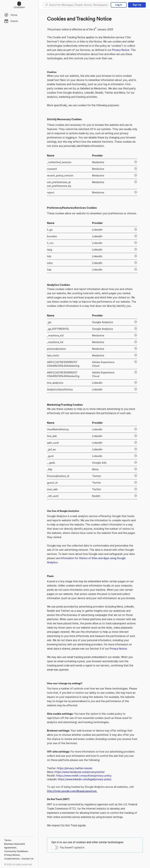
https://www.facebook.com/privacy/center (80, 772)
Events (11, 21)
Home (11, 15)
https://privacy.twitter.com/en (75, 768)
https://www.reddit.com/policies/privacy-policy (84, 776)
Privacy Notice (121, 50)
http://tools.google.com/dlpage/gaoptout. (72, 791)
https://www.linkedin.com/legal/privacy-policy (85, 779)
